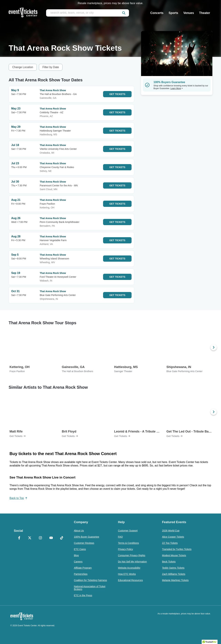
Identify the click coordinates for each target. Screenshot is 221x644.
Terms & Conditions (128, 543)
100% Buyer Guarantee (87, 537)
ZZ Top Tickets (170, 543)
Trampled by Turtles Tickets (177, 549)
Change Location (23, 67)
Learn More (177, 88)
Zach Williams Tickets (174, 574)
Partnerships (81, 574)
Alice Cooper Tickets (173, 537)
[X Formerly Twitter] (30, 538)
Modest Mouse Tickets (174, 555)
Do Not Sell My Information (132, 562)
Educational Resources (130, 580)
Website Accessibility (129, 568)
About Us (79, 531)
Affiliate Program (83, 568)
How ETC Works (127, 574)
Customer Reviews (84, 543)
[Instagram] (40, 538)
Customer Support (128, 531)
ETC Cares (80, 549)
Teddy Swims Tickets (173, 568)
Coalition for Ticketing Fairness (90, 580)
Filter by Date (51, 67)
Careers (78, 562)
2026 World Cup (171, 531)
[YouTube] (51, 538)
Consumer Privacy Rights (132, 555)
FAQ (120, 537)
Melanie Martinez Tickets (175, 580)
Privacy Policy (125, 549)
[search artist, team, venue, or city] (88, 13)
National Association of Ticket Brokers (90, 588)
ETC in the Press (83, 595)
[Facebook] (19, 538)
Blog (76, 555)
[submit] (124, 13)
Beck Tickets (169, 562)
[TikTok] (62, 538)
